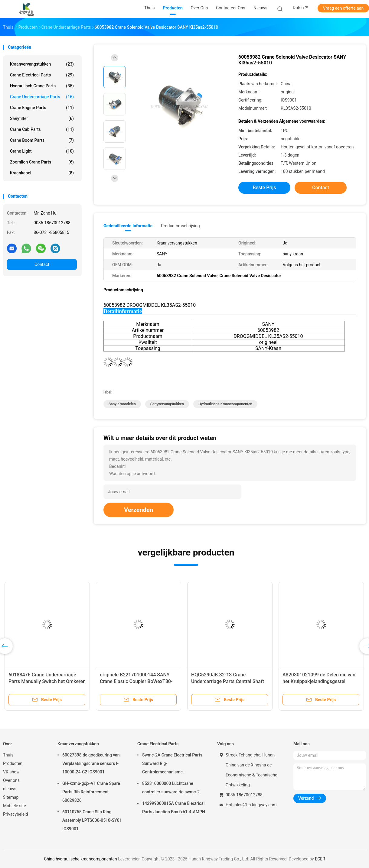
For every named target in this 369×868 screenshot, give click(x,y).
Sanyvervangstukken (167, 404)
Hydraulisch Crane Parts (42, 86)
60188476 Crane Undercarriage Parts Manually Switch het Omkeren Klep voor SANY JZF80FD (47, 681)
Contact (42, 264)
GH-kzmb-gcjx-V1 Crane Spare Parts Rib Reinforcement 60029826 (91, 792)
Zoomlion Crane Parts (42, 162)
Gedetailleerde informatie (128, 226)
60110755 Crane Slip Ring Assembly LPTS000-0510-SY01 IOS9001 (92, 820)
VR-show (11, 772)
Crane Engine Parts (42, 108)
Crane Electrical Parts (42, 75)
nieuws (10, 789)
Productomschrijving (180, 226)
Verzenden (139, 510)
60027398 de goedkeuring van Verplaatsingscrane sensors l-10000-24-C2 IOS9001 (91, 763)
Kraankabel (42, 173)
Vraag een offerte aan (343, 8)
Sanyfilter (42, 118)
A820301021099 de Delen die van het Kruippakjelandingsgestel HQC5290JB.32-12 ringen (319, 681)
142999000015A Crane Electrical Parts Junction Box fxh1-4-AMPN (174, 808)
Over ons (11, 780)
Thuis (8, 755)
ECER (320, 859)
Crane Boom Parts (42, 140)
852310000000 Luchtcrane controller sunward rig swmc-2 (171, 788)
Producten (13, 763)
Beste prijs (265, 188)
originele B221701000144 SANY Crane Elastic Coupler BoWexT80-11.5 (136, 681)
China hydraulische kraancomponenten (80, 859)
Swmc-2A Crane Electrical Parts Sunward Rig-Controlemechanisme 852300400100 (172, 764)
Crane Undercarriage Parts (42, 97)
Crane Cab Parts (42, 129)
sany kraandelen (122, 404)
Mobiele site (15, 806)
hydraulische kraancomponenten (225, 404)
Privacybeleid (16, 814)
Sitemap (11, 797)
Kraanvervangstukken (42, 64)
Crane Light (42, 151)
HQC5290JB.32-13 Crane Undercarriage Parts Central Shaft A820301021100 (228, 681)
